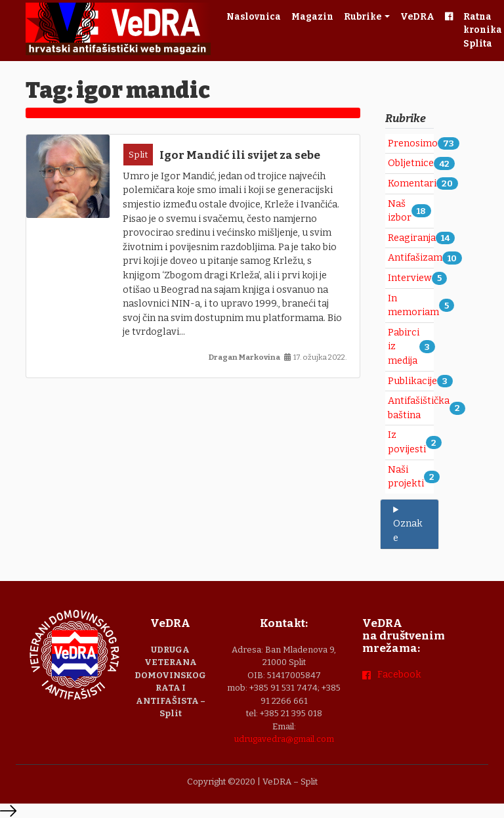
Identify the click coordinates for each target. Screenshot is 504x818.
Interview (410, 278)
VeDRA (417, 17)
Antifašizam (415, 258)
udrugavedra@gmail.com (284, 739)
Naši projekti (406, 477)
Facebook (399, 675)
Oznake (408, 531)
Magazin (312, 17)
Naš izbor (400, 211)
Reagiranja (412, 238)
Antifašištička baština (419, 408)
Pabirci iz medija (404, 347)
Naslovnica (254, 17)
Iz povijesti (407, 442)
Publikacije (412, 381)
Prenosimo (413, 143)
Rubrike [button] (363, 17)
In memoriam (413, 306)
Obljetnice (411, 163)
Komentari (412, 183)
